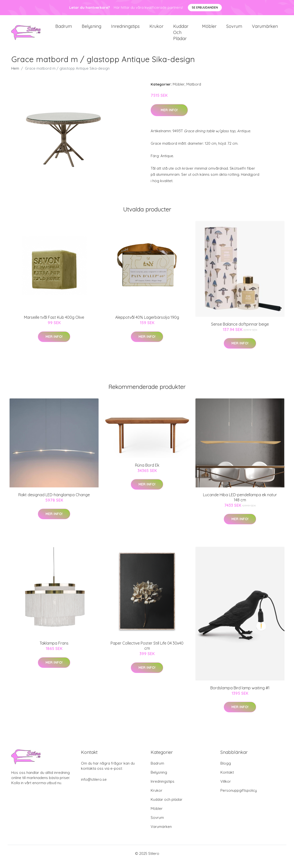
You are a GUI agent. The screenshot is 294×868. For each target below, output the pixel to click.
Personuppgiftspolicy (239, 797)
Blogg (226, 769)
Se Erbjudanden (205, 7)
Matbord (194, 90)
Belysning (91, 29)
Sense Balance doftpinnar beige (240, 330)
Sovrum (234, 29)
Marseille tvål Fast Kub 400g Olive (54, 323)
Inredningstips (125, 29)
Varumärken (265, 29)
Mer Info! (169, 116)
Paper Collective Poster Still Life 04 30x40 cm (147, 652)
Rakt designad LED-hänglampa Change (54, 501)
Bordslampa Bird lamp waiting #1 (240, 694)
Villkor (226, 787)
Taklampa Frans (54, 649)
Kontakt (227, 778)
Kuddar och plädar (181, 35)
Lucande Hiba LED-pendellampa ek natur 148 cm (240, 503)
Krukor (156, 29)
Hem (15, 74)
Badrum (64, 29)
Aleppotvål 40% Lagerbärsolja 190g (147, 323)
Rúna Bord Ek (147, 471)
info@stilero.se (94, 786)
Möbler (209, 29)
